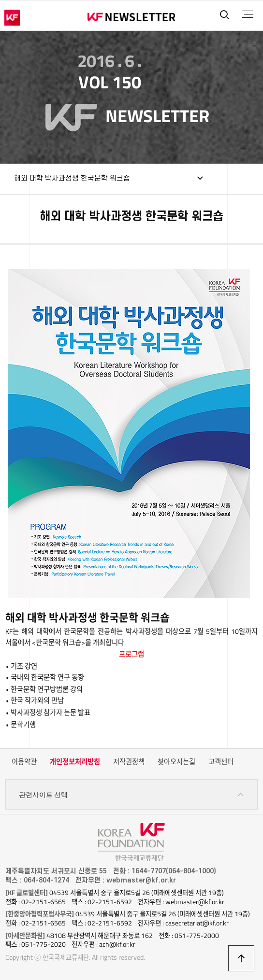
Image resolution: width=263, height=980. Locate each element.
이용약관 (24, 762)
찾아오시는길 (176, 762)
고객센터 (221, 762)
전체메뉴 (248, 14)
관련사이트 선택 (131, 795)
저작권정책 (129, 762)
